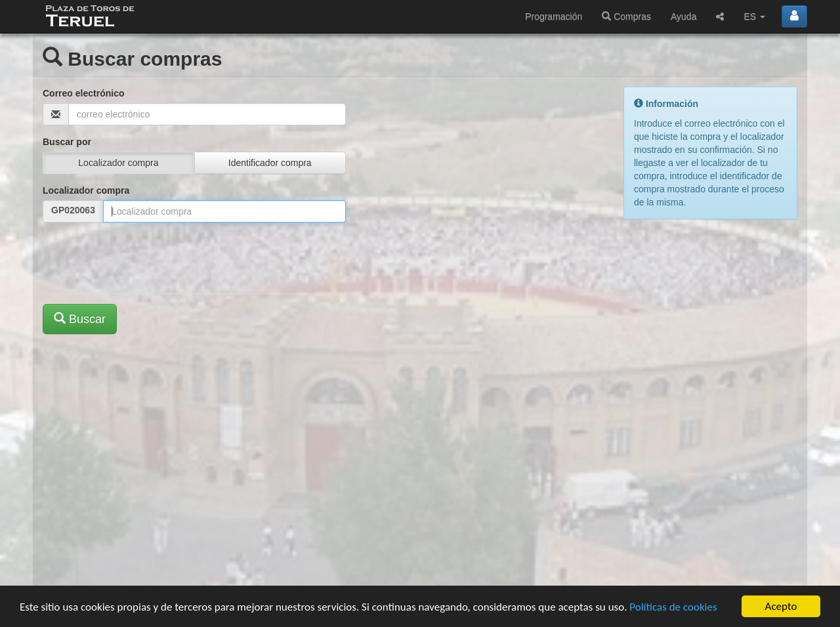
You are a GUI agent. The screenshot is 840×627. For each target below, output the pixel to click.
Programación (554, 16)
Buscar (80, 319)
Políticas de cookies (673, 608)
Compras (626, 16)
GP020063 (73, 210)
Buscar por (67, 142)
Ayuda (683, 16)
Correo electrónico (83, 93)
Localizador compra (86, 190)
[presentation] (142, 258)
